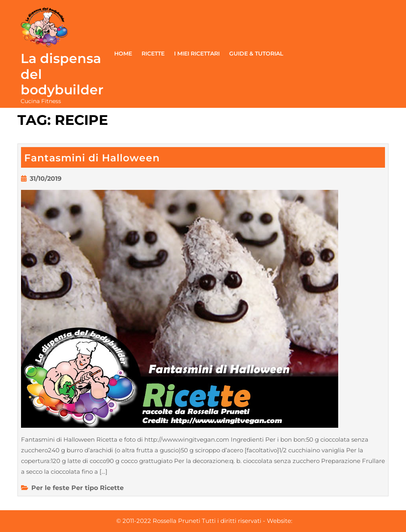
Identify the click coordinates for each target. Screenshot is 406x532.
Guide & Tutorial (256, 54)
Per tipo (85, 488)
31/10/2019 (46, 179)
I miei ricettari (197, 54)
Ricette (153, 54)
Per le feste (50, 488)
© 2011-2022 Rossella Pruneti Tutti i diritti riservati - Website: (204, 521)
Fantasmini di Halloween (92, 158)
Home (123, 54)
